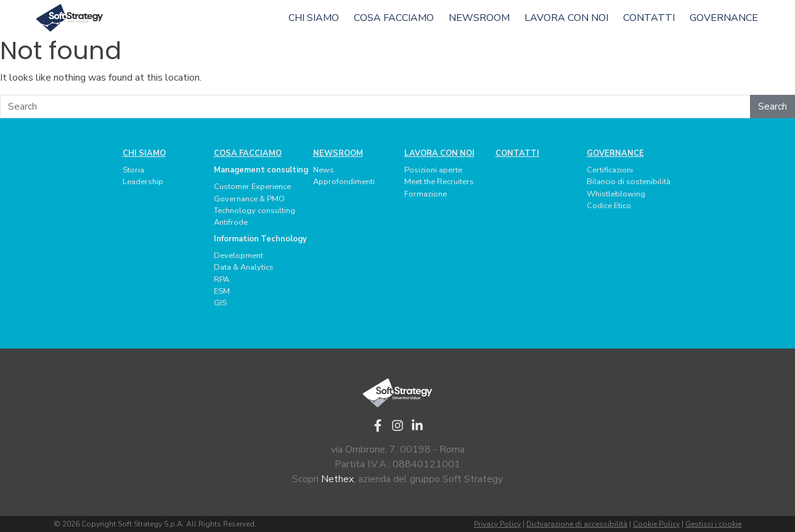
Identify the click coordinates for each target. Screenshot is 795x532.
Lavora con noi (566, 18)
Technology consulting (255, 211)
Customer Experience (252, 187)
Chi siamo (314, 18)
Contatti (649, 18)
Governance (724, 18)
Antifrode (231, 222)
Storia (133, 170)
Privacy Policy (497, 524)
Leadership (143, 182)
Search (773, 107)
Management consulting (261, 170)
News (324, 170)
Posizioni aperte (433, 170)
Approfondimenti (344, 182)
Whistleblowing (616, 194)
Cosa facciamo (394, 18)
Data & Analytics (244, 267)
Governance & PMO (249, 199)
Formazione (426, 194)
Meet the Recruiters (439, 182)
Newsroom (479, 18)
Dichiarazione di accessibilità (577, 524)
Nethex (337, 479)
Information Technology (260, 239)
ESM (222, 291)
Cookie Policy (656, 524)
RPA (222, 280)
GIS (220, 303)
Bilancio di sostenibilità (629, 182)
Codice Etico (609, 206)
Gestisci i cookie (713, 524)
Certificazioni (610, 170)
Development (238, 256)
